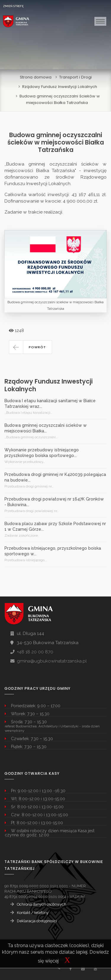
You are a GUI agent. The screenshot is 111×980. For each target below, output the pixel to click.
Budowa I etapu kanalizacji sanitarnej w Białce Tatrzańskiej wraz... (50, 404)
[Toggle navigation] (100, 21)
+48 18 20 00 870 (35, 652)
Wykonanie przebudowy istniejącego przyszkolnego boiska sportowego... (42, 453)
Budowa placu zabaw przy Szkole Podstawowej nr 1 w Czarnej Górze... (55, 526)
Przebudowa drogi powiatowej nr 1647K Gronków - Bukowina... (54, 502)
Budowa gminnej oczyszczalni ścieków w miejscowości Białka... (46, 428)
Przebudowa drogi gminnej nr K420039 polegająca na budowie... (55, 477)
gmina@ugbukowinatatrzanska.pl (52, 661)
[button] (30, 347)
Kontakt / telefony (33, 913)
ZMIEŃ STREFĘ (13, 6)
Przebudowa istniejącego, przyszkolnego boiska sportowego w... (53, 551)
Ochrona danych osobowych (42, 904)
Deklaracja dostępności (37, 921)
